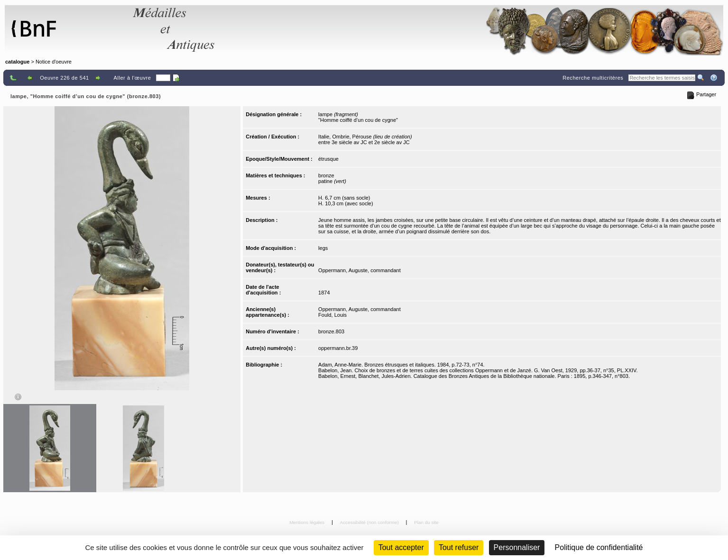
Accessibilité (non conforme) (370, 522)
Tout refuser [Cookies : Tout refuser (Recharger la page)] (459, 547)
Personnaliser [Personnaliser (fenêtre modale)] (517, 547)
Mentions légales (308, 522)
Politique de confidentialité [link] (599, 547)
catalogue (17, 62)
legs (323, 248)
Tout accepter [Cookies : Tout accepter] (401, 547)
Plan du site (426, 522)
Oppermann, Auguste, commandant (359, 270)
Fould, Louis (332, 315)
